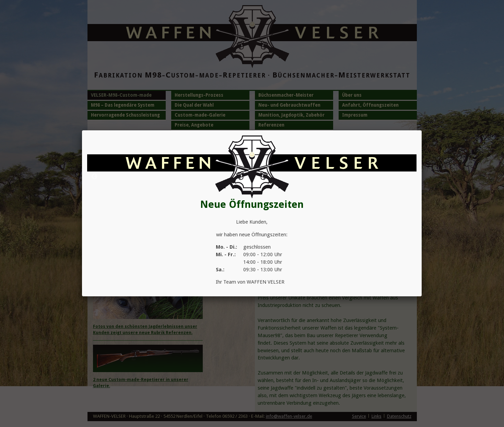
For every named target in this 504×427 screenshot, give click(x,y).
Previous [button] (94, 177)
